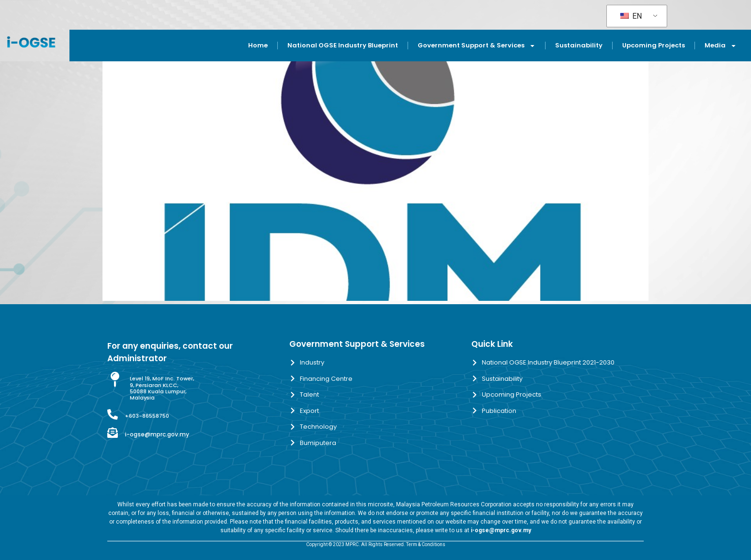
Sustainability (579, 45)
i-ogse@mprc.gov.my (157, 434)
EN (631, 16)
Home (258, 45)
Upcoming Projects (654, 45)
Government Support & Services (477, 46)
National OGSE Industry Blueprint (343, 45)
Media (721, 46)
